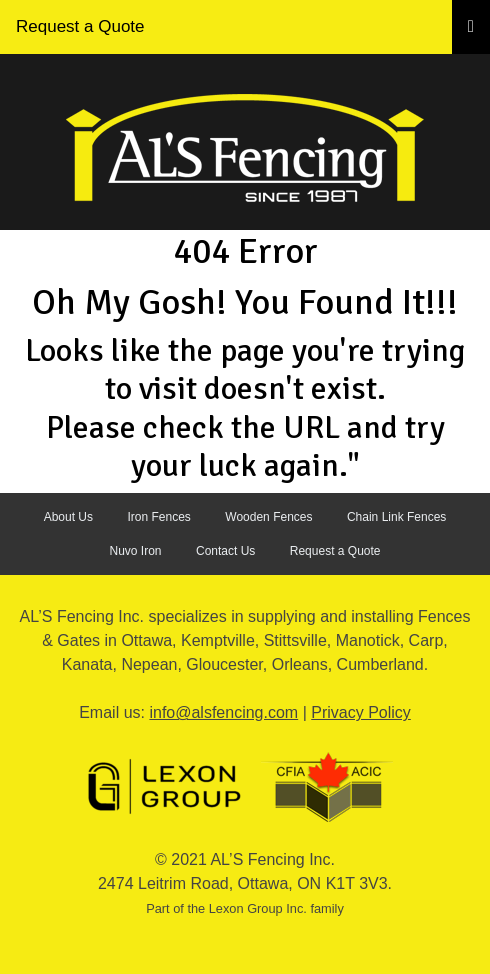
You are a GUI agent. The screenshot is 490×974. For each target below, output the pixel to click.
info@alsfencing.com (223, 712)
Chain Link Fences (396, 517)
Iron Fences (158, 517)
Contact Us (225, 551)
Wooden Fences (268, 517)
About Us (68, 517)
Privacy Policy (361, 712)
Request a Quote (80, 26)
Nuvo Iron (135, 551)
